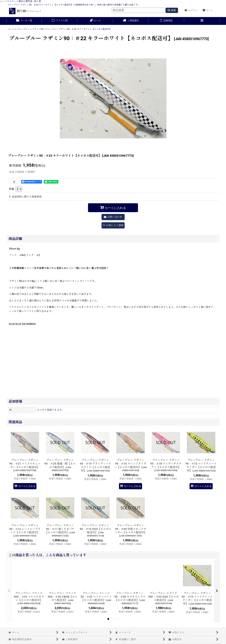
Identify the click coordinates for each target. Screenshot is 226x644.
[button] (202, 21)
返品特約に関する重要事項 (25, 197)
